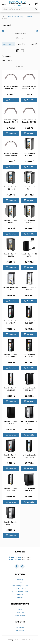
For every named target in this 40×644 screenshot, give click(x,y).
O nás (20, 583)
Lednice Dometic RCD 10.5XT (29, 355)
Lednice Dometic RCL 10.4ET (11, 389)
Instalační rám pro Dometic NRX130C (11, 154)
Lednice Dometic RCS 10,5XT (29, 389)
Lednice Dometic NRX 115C (29, 154)
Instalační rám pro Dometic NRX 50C (11, 87)
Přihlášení (20, 627)
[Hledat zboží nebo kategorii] (20, 9)
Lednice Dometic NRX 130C (11, 188)
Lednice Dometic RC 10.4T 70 (11, 288)
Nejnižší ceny (22, 44)
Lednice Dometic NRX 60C (11, 221)
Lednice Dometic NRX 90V (11, 255)
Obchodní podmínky (20, 585)
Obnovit (21, 38)
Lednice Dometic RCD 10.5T (29, 322)
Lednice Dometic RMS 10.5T (29, 490)
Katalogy (20, 594)
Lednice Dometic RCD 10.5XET (11, 355)
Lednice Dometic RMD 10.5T (11, 456)
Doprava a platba (20, 588)
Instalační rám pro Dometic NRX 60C (29, 87)
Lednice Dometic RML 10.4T (11, 490)
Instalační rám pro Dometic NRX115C (29, 121)
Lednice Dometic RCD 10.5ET (11, 322)
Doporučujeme (8, 44)
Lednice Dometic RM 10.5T (29, 422)
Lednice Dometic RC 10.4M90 (29, 255)
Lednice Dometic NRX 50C (29, 188)
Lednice (29, 17)
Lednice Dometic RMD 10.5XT (29, 456)
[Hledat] (36, 9)
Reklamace (20, 612)
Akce (20, 609)
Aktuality (20, 580)
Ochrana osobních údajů (20, 591)
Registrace (20, 630)
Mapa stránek (20, 615)
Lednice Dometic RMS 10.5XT (11, 523)
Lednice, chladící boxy (15, 17)
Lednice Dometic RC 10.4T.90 (29, 288)
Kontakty (20, 597)
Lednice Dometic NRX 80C (29, 221)
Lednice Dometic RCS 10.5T (11, 422)
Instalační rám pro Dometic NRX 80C (11, 121)
